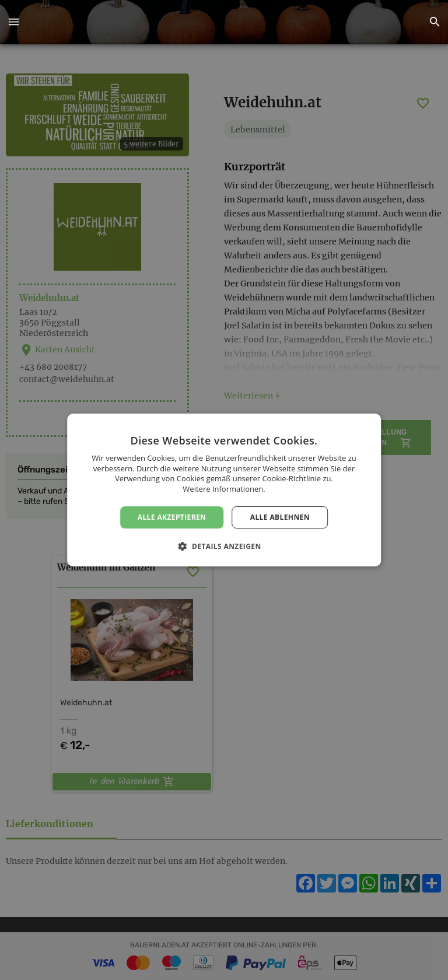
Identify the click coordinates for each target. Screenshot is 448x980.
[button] (13, 22)
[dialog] (224, 490)
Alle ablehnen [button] (280, 517)
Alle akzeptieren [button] (172, 517)
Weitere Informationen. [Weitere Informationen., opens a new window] (224, 489)
